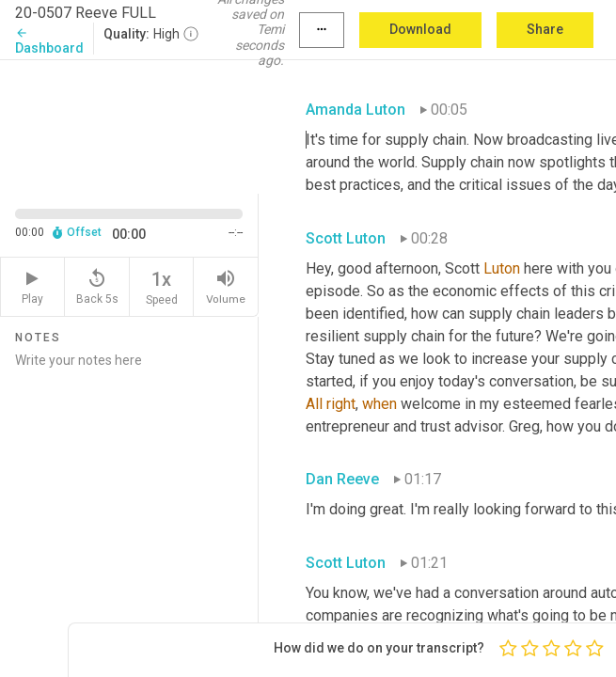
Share (545, 29)
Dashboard (49, 41)
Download (420, 29)
